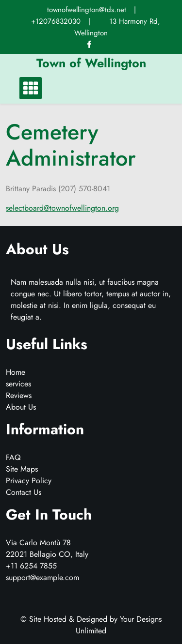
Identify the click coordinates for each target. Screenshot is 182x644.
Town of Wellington (91, 63)
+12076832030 (56, 21)
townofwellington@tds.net (87, 10)
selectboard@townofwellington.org (62, 208)
